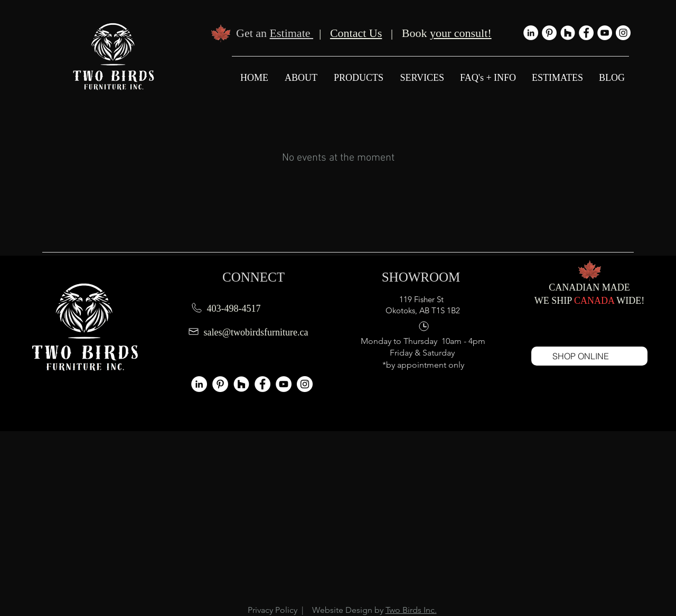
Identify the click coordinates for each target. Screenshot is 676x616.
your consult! (461, 33)
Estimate (292, 33)
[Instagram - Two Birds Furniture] (623, 33)
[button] (422, 78)
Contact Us (356, 33)
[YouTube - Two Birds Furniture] (605, 33)
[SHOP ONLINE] (589, 356)
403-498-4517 (234, 309)
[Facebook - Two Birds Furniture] (586, 33)
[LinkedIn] (531, 33)
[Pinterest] (549, 33)
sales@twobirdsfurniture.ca (256, 332)
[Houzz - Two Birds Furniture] (568, 33)
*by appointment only (423, 365)
